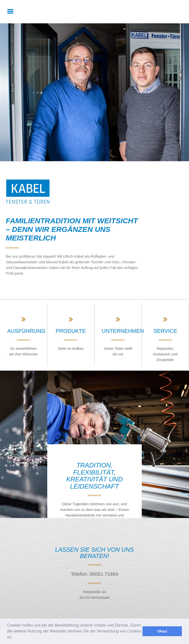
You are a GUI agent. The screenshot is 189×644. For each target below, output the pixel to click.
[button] (14, 638)
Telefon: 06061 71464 (94, 574)
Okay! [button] (162, 631)
